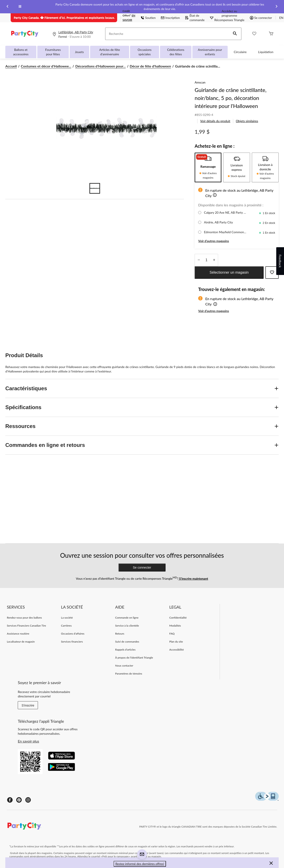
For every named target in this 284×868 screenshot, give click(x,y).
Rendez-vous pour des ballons (24, 618)
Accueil (11, 66)
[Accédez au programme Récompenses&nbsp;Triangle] (229, 18)
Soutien (148, 18)
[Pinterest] (19, 800)
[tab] (208, 167)
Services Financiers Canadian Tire (26, 626)
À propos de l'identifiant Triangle (134, 658)
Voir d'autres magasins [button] (214, 241)
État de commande (195, 18)
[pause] (20, 7)
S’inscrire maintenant (193, 578)
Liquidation (266, 52)
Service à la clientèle (127, 626)
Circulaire (240, 52)
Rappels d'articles (125, 650)
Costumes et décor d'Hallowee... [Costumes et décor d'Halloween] (46, 66)
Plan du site (176, 642)
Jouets (79, 52)
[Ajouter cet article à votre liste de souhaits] (272, 273)
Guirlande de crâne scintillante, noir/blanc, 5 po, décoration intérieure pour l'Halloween (231, 98)
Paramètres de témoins (129, 674)
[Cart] (271, 34)
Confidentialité (178, 618)
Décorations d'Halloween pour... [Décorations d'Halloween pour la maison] (100, 66)
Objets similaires (247, 121)
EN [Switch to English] (281, 18)
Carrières (66, 626)
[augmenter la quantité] (199, 260)
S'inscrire (28, 705)
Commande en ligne (127, 618)
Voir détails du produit (215, 121)
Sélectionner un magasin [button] (229, 272)
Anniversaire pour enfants (210, 52)
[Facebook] (10, 800)
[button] (235, 34)
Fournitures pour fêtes (53, 52)
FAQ (172, 634)
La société (67, 618)
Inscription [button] (170, 18)
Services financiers (72, 642)
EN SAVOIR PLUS (129, 20)
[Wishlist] (254, 34)
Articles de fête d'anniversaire (109, 52)
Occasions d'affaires (73, 634)
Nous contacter (124, 666)
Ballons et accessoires (21, 52)
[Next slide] (276, 7)
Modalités (175, 626)
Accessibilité (177, 650)
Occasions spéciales (145, 52)
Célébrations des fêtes (176, 52)
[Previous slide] (8, 7)
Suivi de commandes (127, 642)
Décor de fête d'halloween (150, 66)
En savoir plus (28, 741)
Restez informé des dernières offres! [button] (140, 864)
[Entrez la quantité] (206, 260)
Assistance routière (18, 634)
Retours (120, 634)
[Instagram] (28, 800)
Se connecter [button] (261, 18)
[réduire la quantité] (214, 260)
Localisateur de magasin (21, 642)
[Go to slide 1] (95, 188)
